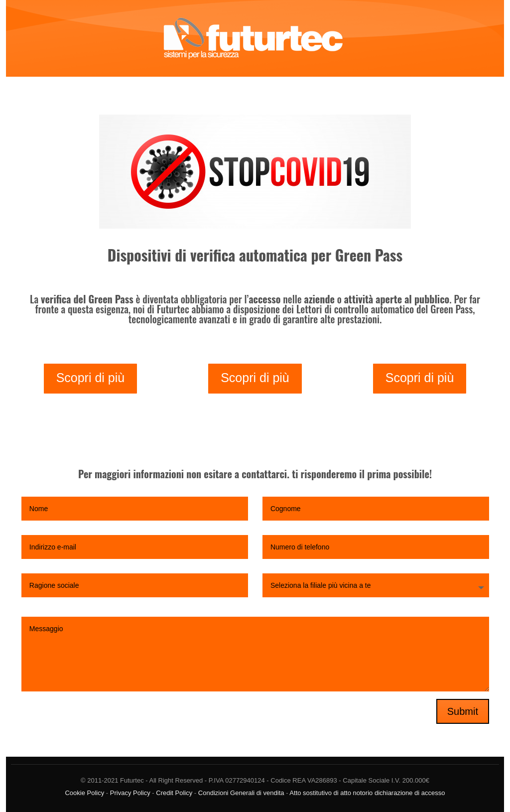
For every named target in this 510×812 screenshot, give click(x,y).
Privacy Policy (130, 793)
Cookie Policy (84, 793)
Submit (463, 711)
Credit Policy (174, 793)
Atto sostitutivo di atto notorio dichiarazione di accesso (367, 793)
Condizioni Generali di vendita (241, 793)
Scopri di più (91, 378)
